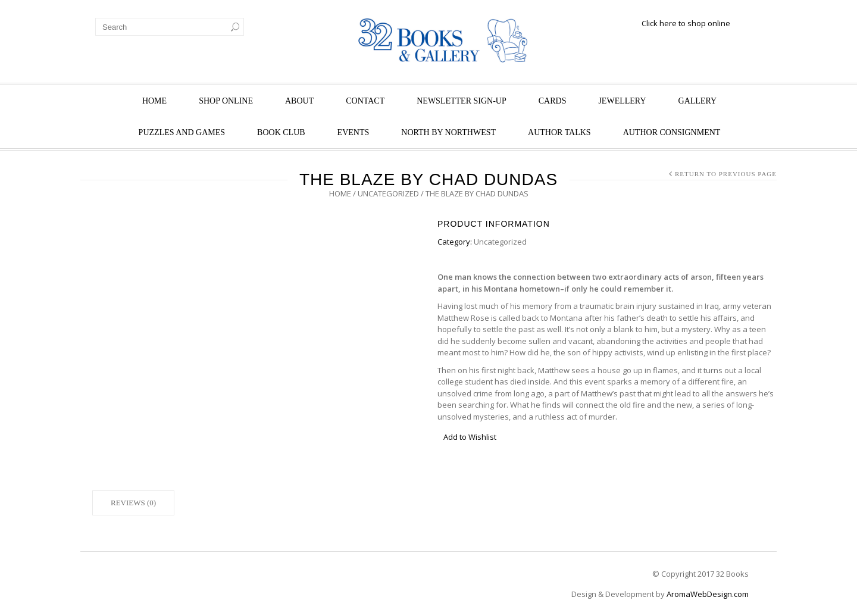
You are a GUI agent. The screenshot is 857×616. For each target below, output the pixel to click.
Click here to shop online (686, 23)
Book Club (281, 132)
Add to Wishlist (470, 437)
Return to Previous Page (726, 174)
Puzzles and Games (182, 132)
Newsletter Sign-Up (462, 101)
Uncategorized (388, 193)
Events (354, 132)
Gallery (698, 101)
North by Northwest (448, 132)
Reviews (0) (133, 503)
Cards (553, 101)
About (299, 101)
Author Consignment (672, 132)
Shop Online (226, 101)
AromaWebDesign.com (708, 594)
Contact (365, 101)
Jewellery (622, 101)
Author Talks (559, 132)
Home (154, 101)
